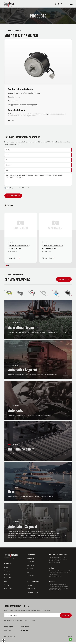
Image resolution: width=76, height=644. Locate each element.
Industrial (30, 570)
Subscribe (66, 617)
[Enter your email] (38, 617)
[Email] (38, 155)
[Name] (38, 150)
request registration (58, 114)
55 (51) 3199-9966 (55, 564)
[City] (38, 172)
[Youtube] (62, 4)
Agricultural (31, 560)
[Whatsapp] (56, 4)
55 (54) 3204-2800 (55, 578)
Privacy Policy (8, 590)
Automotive (31, 563)
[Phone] (38, 161)
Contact (30, 587)
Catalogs (7, 587)
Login (47, 114)
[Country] (38, 166)
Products (7, 576)
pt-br (6, 632)
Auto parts (31, 567)
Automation (31, 577)
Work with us (31, 590)
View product (14, 260)
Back (11, 121)
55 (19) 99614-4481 (55, 591)
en (10, 632)
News (6, 583)
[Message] (38, 181)
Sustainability (8, 580)
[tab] (7, 267)
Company (7, 573)
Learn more (64, 281)
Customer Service (33, 594)
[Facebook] (59, 4)
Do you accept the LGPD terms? (20, 190)
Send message (13, 197)
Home (6, 569)
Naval (29, 574)
